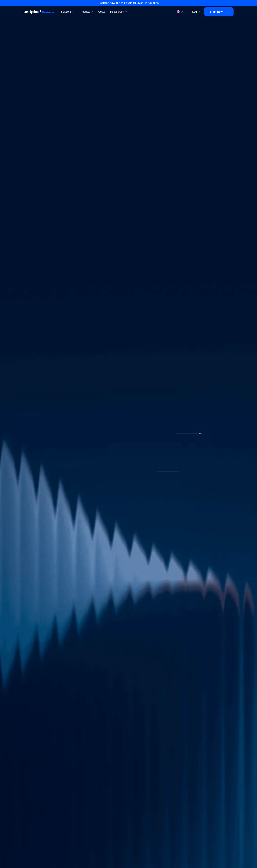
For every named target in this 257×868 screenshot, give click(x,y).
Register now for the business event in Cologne (129, 3)
